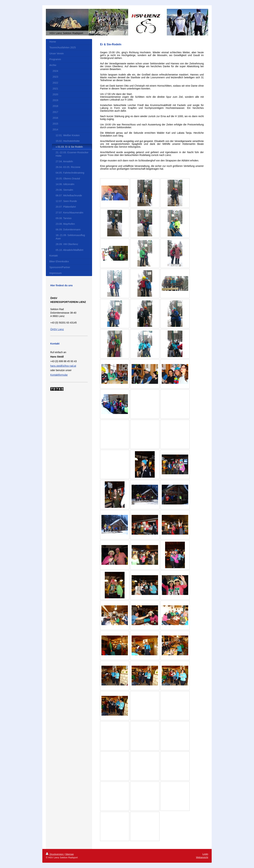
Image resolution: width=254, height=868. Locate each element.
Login (205, 854)
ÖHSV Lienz (57, 329)
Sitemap (69, 854)
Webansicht (202, 857)
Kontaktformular (59, 375)
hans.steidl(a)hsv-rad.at (63, 366)
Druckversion (55, 854)
